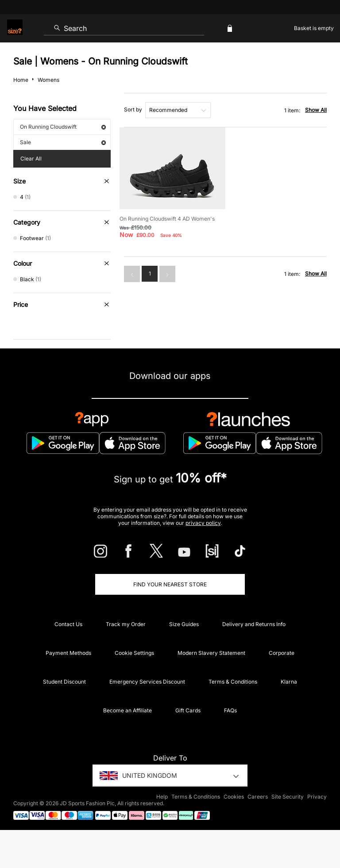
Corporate (282, 653)
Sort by (133, 109)
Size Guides (184, 624)
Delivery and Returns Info (254, 624)
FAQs (230, 710)
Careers (258, 797)
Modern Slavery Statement (211, 653)
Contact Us (68, 624)
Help (162, 797)
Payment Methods (68, 653)
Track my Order (126, 624)
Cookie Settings (134, 653)
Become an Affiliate (127, 710)
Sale (63, 142)
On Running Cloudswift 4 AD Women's (167, 219)
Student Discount (64, 682)
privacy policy (203, 523)
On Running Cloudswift (63, 127)
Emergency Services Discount (147, 682)
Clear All (31, 159)
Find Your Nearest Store (170, 584)
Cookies (234, 797)
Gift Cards (188, 710)
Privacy (317, 797)
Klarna (289, 682)
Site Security (288, 797)
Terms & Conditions (233, 682)
